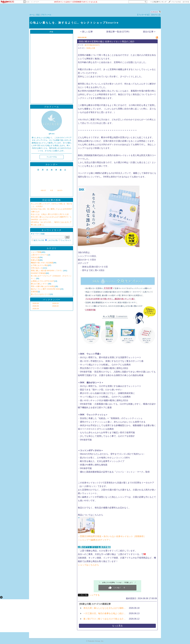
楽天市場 (186, 2)
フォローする (52, 157)
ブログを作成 (176, 2)
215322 (154, 12)
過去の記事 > (149, 32)
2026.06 (36, 303)
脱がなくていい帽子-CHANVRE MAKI (46, 289)
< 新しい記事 (87, 32)
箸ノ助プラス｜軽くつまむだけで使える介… (104, 619)
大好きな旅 (35, 257)
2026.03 (55, 303)
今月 (52, 190)
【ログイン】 (156, 15)
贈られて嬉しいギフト (39, 284)
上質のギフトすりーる (39, 255)
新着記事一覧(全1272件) (118, 32)
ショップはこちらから (88, 565)
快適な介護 (35, 260)
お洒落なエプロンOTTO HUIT (42, 281)
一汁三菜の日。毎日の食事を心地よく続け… (104, 613)
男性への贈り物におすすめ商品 (43, 286)
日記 (38, 15)
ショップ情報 (36, 252)
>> (158, 2)
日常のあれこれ (37, 268)
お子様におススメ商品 (39, 265)
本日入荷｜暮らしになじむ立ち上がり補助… (104, 608)
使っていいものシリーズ (40, 294)
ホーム (32, 15)
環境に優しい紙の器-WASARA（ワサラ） (47, 271)
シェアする (94, 595)
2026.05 (36, 306)
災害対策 (34, 292)
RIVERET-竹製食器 (38, 273)
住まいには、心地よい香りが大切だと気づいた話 (50, 214)
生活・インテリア (32, 2)
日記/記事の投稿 (52, 200)
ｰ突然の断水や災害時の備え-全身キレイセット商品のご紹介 (106, 42)
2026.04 (36, 309)
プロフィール (46, 15)
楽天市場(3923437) (92, 45)
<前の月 (43, 190)
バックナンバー (52, 300)
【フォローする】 (143, 15)
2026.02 (55, 306)
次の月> (60, 190)
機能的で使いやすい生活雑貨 (42, 263)
